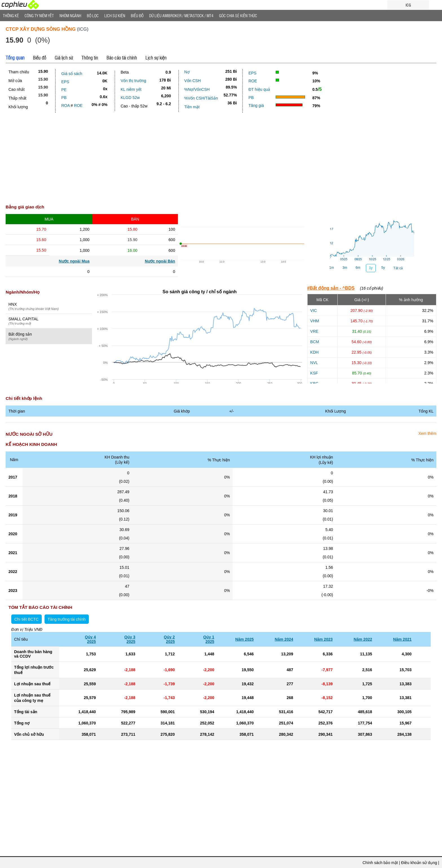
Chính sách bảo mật (380, 863)
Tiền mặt (192, 107)
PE (64, 90)
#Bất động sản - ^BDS (331, 288)
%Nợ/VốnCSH (197, 89)
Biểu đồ (137, 16)
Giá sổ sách (72, 74)
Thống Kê (11, 16)
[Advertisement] (221, 160)
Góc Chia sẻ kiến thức (238, 16)
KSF (314, 373)
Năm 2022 (363, 639)
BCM (315, 342)
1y (371, 268)
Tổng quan (15, 58)
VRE (314, 331)
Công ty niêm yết (39, 16)
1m (332, 268)
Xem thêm (427, 433)
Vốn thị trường (133, 81)
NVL (314, 363)
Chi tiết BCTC (26, 619)
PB (64, 98)
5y (383, 268)
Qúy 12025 (209, 639)
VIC (314, 310)
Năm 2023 (323, 639)
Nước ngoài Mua (74, 261)
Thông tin (90, 58)
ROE (78, 105)
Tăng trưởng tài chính (67, 619)
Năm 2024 (284, 639)
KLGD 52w (130, 98)
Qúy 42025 (90, 639)
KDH (315, 352)
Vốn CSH (193, 81)
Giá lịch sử (64, 58)
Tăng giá (256, 105)
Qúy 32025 (130, 639)
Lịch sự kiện (156, 58)
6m (358, 268)
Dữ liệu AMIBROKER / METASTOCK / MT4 (181, 16)
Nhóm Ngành (70, 16)
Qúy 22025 (169, 639)
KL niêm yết (131, 89)
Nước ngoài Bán (160, 261)
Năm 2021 (402, 639)
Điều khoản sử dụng (419, 863)
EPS (65, 82)
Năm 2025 (245, 639)
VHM (315, 321)
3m (345, 268)
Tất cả (398, 268)
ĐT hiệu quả (259, 89)
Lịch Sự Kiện (115, 16)
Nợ (187, 72)
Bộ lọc (93, 16)
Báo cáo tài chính (122, 58)
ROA (65, 105)
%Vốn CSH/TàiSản (201, 98)
